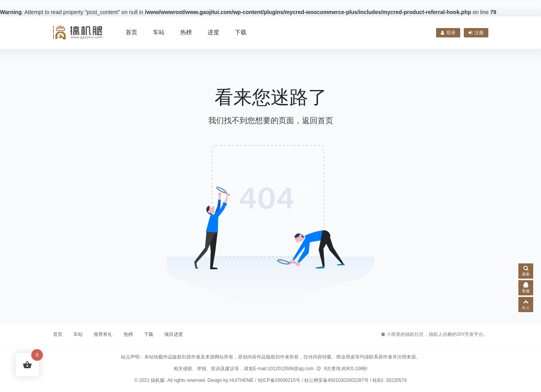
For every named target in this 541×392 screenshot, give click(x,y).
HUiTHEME (242, 380)
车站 (159, 32)
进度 (213, 32)
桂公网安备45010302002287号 (336, 380)
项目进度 (174, 334)
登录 (448, 33)
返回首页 (318, 120)
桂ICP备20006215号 (279, 380)
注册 (476, 33)
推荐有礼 (103, 334)
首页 (131, 32)
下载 (241, 32)
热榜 (186, 32)
